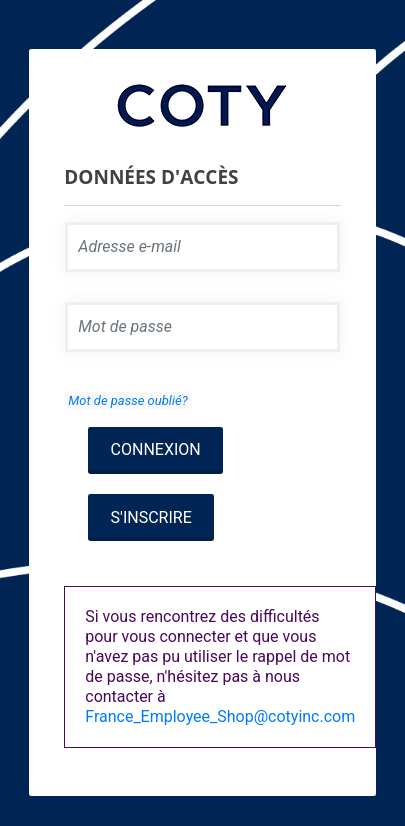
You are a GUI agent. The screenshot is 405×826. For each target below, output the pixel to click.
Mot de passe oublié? (127, 400)
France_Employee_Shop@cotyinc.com (220, 716)
